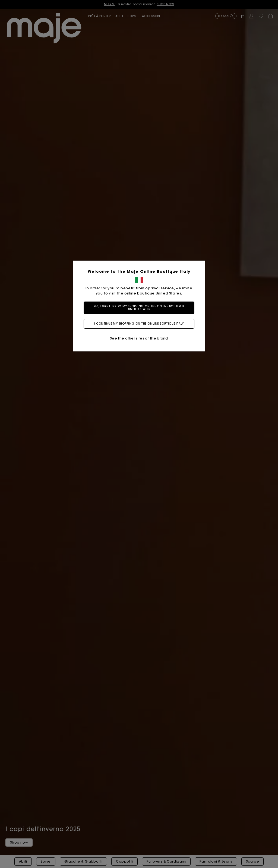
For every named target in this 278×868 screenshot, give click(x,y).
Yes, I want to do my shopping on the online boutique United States (139, 308)
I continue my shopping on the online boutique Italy (139, 324)
